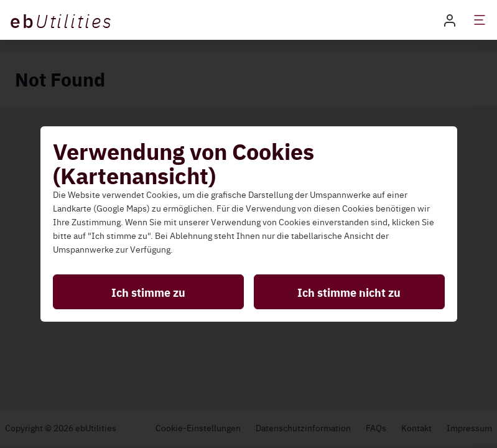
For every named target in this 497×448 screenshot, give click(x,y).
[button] (450, 20)
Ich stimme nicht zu (349, 292)
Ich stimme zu (148, 292)
